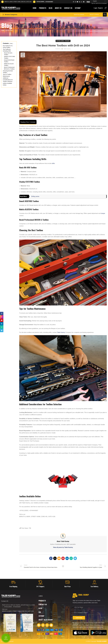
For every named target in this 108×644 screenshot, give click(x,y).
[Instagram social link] (75, 2)
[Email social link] (59, 558)
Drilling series (35, 196)
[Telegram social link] (84, 2)
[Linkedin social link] (80, 2)
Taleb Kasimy (61, 332)
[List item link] (18, 606)
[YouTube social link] (77, 2)
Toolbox (67, 41)
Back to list (63, 566)
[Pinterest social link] (63, 558)
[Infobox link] (13, 584)
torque (103, 213)
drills (53, 163)
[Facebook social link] (73, 2)
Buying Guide (9, 30)
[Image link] (50, 630)
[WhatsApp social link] (82, 2)
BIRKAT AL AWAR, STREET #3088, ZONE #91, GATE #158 (18, 2)
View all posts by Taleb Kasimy (63, 547)
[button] (3, 623)
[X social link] (55, 558)
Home (3, 30)
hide (11, 43)
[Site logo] (11, 8)
